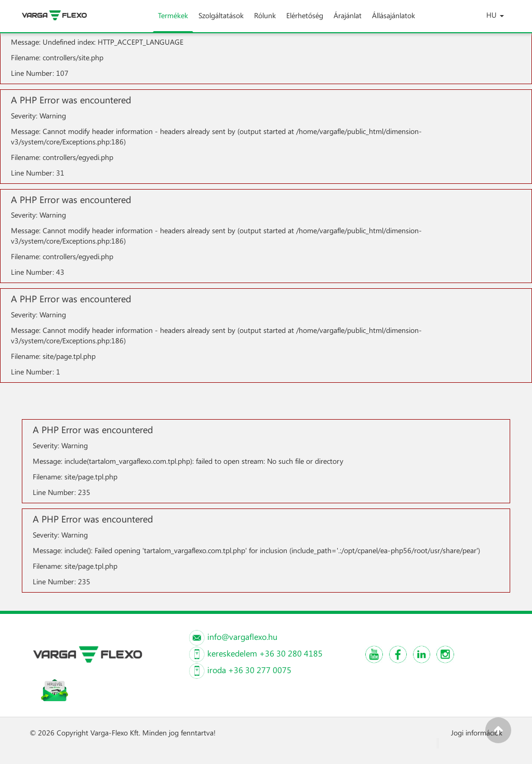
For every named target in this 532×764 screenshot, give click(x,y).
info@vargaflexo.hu (242, 636)
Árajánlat (348, 21)
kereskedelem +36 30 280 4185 (265, 653)
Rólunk (265, 21)
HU (495, 15)
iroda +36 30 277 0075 (249, 670)
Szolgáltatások (221, 21)
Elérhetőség (305, 21)
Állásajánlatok (394, 21)
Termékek (173, 21)
